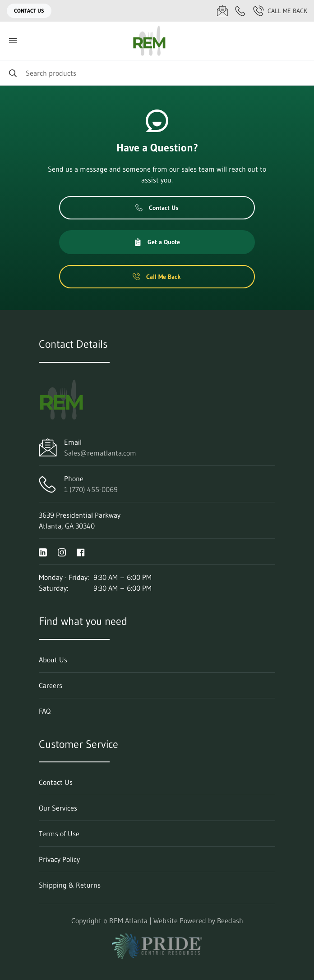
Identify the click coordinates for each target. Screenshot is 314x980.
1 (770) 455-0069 (91, 489)
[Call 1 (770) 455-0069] (240, 11)
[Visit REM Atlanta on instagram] (62, 552)
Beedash (230, 921)
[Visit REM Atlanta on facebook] (81, 552)
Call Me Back (280, 11)
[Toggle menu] (13, 41)
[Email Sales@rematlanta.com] (222, 11)
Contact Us (29, 11)
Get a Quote (157, 242)
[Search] (157, 73)
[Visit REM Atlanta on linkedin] (43, 552)
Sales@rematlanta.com (100, 453)
